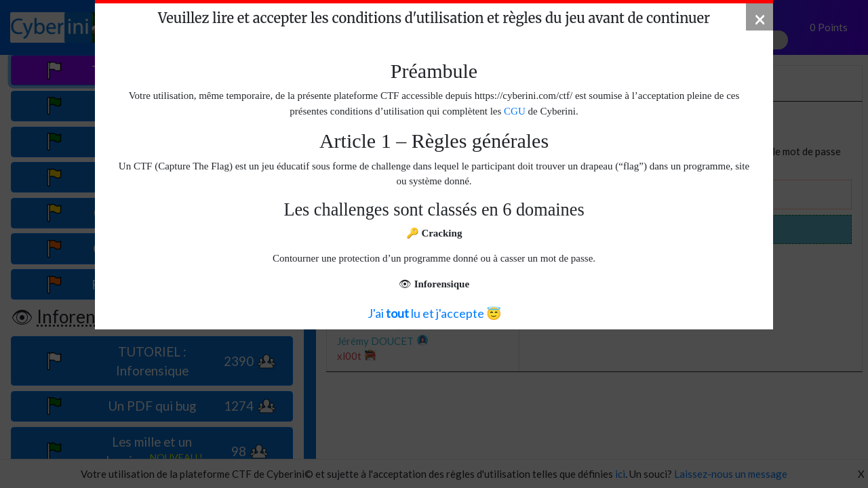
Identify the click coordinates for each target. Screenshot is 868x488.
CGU (515, 111)
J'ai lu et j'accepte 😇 (434, 313)
